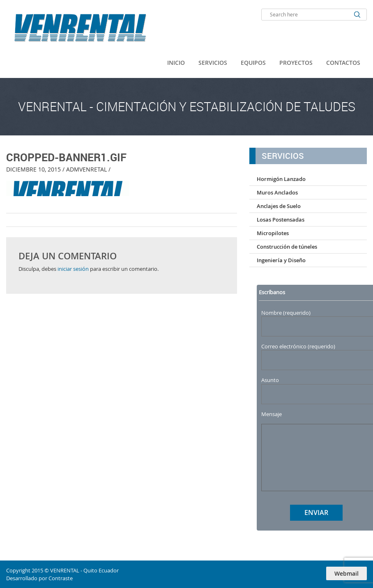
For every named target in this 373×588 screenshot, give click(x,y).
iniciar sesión (73, 269)
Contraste (61, 578)
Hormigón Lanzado (281, 179)
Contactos (343, 63)
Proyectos (296, 63)
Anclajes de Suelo (279, 206)
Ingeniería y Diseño (281, 260)
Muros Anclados (277, 192)
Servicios (213, 63)
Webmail (347, 573)
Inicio (176, 63)
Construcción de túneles (287, 247)
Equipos (253, 63)
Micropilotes (273, 233)
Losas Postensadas (281, 220)
